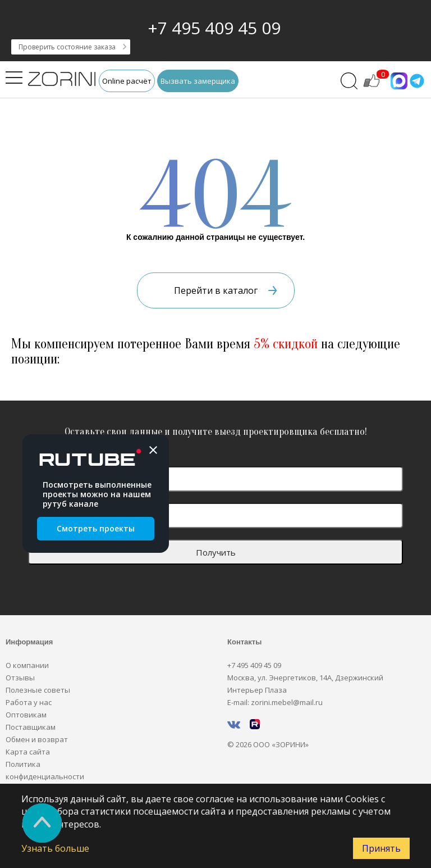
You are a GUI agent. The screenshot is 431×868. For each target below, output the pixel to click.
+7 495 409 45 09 (214, 28)
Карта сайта (28, 752)
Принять (381, 848)
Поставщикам (31, 727)
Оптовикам (26, 715)
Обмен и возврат (37, 739)
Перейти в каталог (226, 290)
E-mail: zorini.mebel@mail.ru (275, 702)
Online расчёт (127, 81)
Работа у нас (29, 702)
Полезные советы (38, 690)
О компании (27, 665)
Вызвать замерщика (198, 81)
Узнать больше (55, 848)
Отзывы (20, 678)
